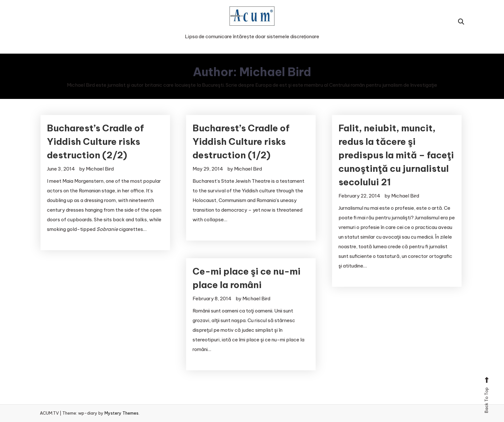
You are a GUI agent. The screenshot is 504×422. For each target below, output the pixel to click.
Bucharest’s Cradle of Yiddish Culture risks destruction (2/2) (95, 141)
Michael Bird (100, 169)
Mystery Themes (122, 413)
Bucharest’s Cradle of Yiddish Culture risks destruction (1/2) (241, 141)
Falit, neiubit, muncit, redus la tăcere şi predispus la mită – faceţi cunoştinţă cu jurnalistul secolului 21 (396, 155)
